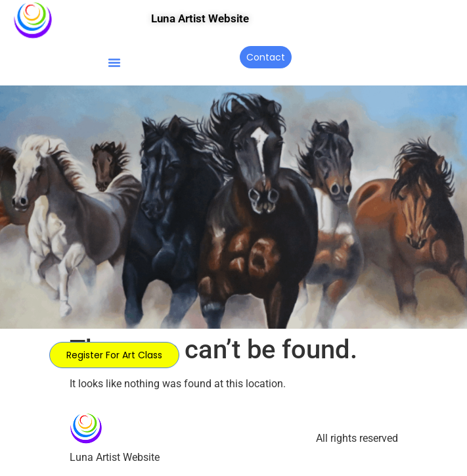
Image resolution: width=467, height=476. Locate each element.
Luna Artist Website (200, 18)
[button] (114, 62)
